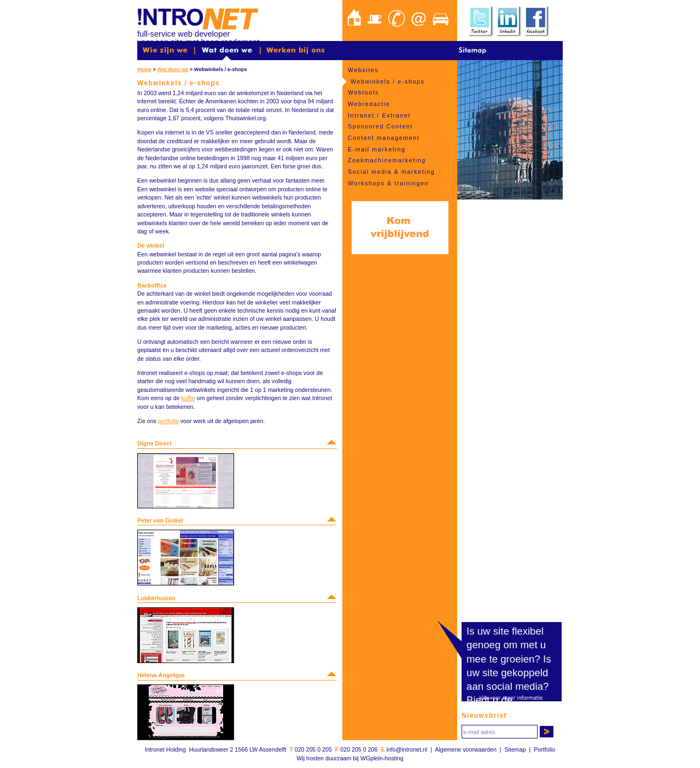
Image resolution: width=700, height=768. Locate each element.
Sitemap (515, 749)
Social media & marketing (391, 172)
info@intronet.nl (407, 749)
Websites (363, 70)
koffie (188, 398)
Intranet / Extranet (379, 115)
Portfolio (544, 749)
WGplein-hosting (382, 758)
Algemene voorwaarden (466, 749)
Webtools (363, 92)
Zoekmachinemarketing (387, 160)
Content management (384, 138)
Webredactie (369, 104)
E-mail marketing (377, 149)
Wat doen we (173, 69)
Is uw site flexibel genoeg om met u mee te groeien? (506, 645)
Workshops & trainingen (388, 183)
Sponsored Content (380, 126)
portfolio (168, 421)
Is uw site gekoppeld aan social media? (509, 673)
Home (144, 69)
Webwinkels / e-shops (387, 81)
